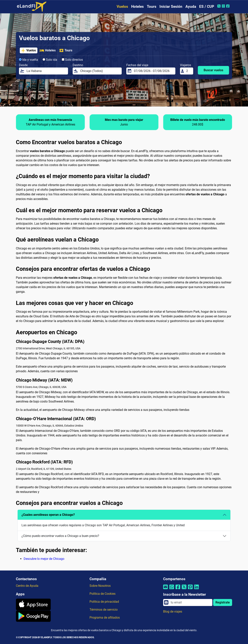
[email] (190, 602)
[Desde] (46, 71)
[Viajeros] (189, 71)
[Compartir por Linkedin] (196, 589)
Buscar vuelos (213, 70)
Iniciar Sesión (171, 6)
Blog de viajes (173, 612)
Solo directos (72, 60)
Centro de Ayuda (27, 586)
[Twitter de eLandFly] (219, 6)
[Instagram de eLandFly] (224, 6)
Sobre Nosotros (100, 586)
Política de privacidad (104, 602)
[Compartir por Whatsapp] (172, 589)
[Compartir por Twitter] (184, 589)
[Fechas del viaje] (153, 71)
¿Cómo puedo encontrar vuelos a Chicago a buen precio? (60, 536)
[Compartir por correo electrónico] (165, 589)
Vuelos (122, 6)
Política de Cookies (102, 594)
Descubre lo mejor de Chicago (44, 559)
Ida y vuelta (28, 60)
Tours (152, 6)
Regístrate (223, 602)
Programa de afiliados (105, 618)
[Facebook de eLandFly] (228, 6)
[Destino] (100, 71)
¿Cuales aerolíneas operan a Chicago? (48, 515)
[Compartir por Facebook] (178, 589)
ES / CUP (207, 6)
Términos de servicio (104, 610)
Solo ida (50, 60)
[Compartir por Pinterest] (190, 589)
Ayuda (191, 6)
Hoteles (137, 6)
